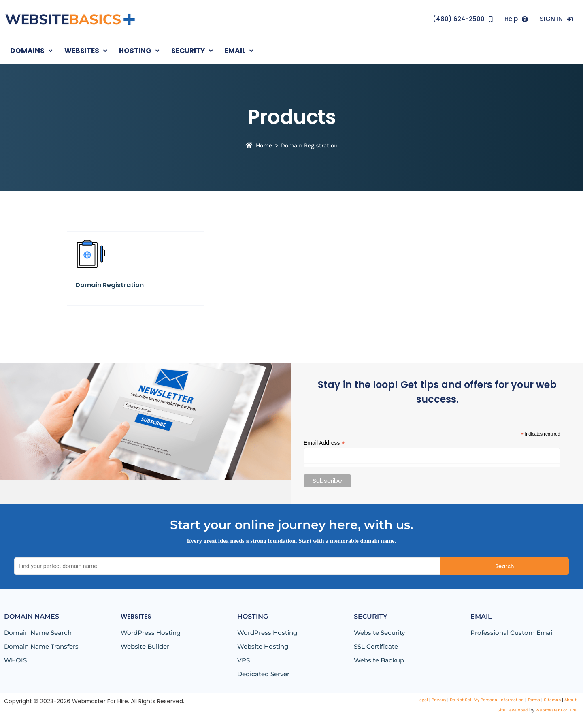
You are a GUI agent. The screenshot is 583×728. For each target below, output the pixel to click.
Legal (423, 700)
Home (259, 145)
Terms (534, 700)
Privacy (439, 700)
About (570, 700)
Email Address (324, 443)
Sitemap (552, 700)
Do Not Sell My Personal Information (487, 700)
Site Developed (513, 710)
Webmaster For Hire (556, 710)
